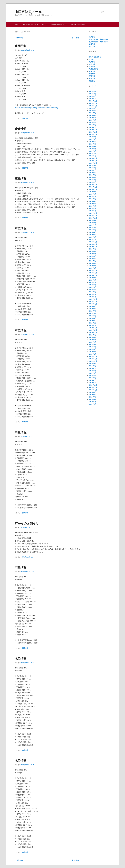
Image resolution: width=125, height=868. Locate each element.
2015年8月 (93, 395)
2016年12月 (93, 356)
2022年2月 (93, 208)
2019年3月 (93, 292)
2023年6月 (93, 173)
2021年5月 (93, 230)
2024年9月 (93, 137)
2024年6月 (93, 144)
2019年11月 (93, 273)
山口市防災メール (28, 12)
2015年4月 (93, 404)
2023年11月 (93, 161)
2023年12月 (93, 158)
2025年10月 (93, 106)
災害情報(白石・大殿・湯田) (98, 42)
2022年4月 (93, 204)
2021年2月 (93, 237)
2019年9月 (93, 278)
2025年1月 (93, 127)
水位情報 (21, 228)
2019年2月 (93, 294)
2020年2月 (93, 266)
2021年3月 (93, 235)
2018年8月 (93, 309)
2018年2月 (93, 323)
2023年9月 (93, 165)
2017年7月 (93, 340)
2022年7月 (93, 196)
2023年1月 (93, 182)
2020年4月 (93, 261)
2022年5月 (93, 201)
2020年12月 (93, 242)
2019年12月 (93, 270)
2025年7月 (93, 113)
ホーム (18, 25)
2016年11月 (93, 359)
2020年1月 (93, 268)
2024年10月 (93, 134)
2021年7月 (93, 225)
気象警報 (92, 62)
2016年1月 (93, 383)
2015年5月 (93, 402)
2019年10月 (93, 275)
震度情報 (92, 78)
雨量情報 (21, 432)
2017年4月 (93, 347)
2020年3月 (93, 263)
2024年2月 (93, 153)
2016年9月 (93, 364)
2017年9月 (93, 335)
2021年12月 (93, 213)
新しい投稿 (76, 38)
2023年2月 (93, 180)
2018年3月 (93, 321)
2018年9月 (93, 306)
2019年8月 (93, 280)
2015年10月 (93, 390)
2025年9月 (93, 108)
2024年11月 (93, 132)
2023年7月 (93, 170)
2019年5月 (93, 287)
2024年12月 (93, 130)
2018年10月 (93, 304)
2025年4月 (93, 120)
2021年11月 (93, 216)
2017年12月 (93, 328)
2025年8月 (93, 111)
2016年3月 (93, 378)
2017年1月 (93, 354)
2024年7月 (93, 142)
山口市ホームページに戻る (76, 25)
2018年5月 (93, 316)
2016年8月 (93, 366)
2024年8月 (93, 139)
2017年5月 (93, 344)
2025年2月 (93, 125)
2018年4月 (93, 318)
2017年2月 (93, 352)
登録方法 (44, 25)
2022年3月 (93, 206)
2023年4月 (93, 177)
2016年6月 (93, 371)
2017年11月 (93, 330)
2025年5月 (93, 118)
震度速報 (92, 81)
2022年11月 (93, 187)
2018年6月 (93, 313)
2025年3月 (93, 123)
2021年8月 (93, 223)
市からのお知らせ (27, 523)
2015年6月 (93, 399)
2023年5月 (93, 175)
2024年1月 (93, 156)
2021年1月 (93, 239)
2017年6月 (93, 342)
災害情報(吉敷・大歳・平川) (98, 39)
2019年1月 (93, 297)
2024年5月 (93, 146)
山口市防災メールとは (31, 25)
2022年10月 (93, 189)
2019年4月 (93, 290)
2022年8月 (93, 194)
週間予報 (21, 46)
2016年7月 (93, 368)
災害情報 (92, 67)
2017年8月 (93, 337)
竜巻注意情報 (93, 69)
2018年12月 (93, 299)
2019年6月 (93, 285)
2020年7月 (93, 254)
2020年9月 (93, 249)
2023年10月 (93, 163)
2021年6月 (93, 228)
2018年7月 (93, 311)
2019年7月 (93, 282)
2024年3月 (93, 151)
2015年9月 (93, 392)
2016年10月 (93, 361)
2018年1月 (93, 325)
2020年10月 (93, 247)
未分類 (91, 59)
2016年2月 (93, 380)
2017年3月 (93, 349)
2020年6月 (93, 256)
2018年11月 (93, 302)
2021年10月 (93, 218)
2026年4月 (93, 91)
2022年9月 (93, 192)
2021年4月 (93, 232)
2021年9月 (93, 220)
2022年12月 (93, 185)
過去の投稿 (19, 38)
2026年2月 (93, 96)
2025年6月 (93, 115)
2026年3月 (93, 94)
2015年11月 (93, 387)
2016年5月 (93, 373)
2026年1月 (93, 99)
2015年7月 (93, 397)
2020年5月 (93, 259)
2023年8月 (93, 168)
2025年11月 (93, 103)
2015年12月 (93, 385)
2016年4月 (93, 376)
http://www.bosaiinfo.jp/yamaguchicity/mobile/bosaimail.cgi (37, 108)
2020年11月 (93, 244)
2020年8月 (93, 251)
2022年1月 (93, 211)
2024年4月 (93, 149)
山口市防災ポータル (57, 25)
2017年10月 (93, 333)
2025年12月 (93, 101)
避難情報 (21, 129)
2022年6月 (93, 199)
